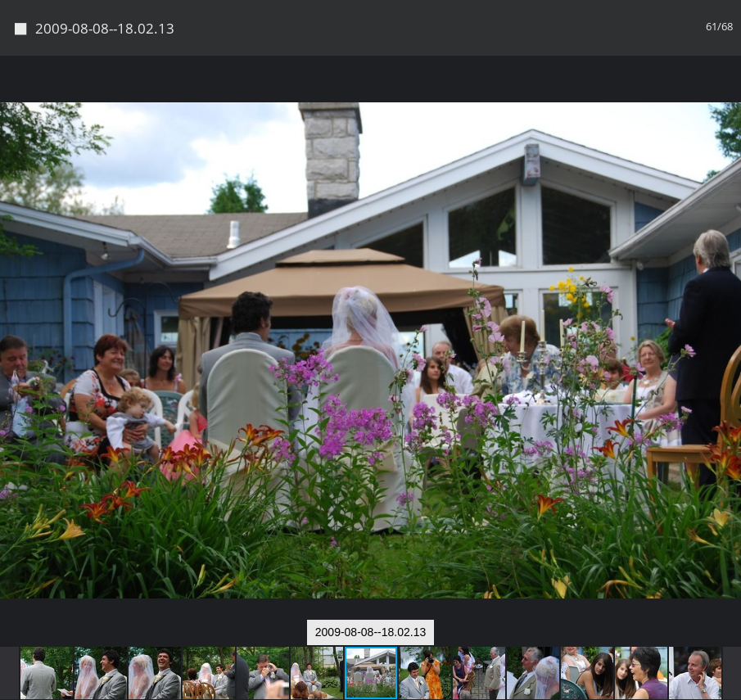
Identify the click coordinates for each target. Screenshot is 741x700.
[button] (726, 98)
